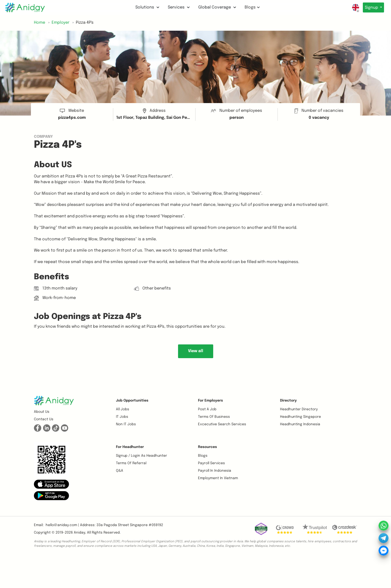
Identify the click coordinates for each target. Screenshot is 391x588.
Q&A (120, 471)
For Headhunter (130, 447)
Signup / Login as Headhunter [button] (142, 456)
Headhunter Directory (299, 409)
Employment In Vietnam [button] (218, 478)
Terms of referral (131, 463)
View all (196, 351)
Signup (371, 8)
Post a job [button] (207, 409)
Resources (207, 447)
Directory (288, 401)
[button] (51, 484)
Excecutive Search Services (222, 424)
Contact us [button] (44, 419)
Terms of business (214, 417)
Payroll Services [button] (211, 463)
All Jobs (123, 409)
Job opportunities (132, 401)
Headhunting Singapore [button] (300, 417)
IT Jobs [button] (122, 417)
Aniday (79, 533)
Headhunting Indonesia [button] (300, 424)
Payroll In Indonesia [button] (215, 471)
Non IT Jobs (126, 424)
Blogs (251, 7)
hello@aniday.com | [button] (62, 525)
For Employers (210, 401)
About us (42, 412)
